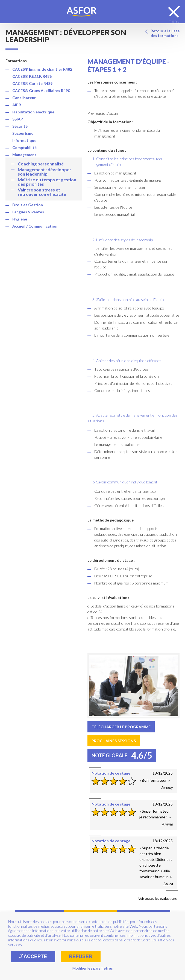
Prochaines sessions (114, 741)
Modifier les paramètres (93, 968)
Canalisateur (24, 98)
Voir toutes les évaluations (158, 899)
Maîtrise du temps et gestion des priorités (47, 182)
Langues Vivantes (28, 212)
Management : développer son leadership (45, 172)
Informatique (24, 140)
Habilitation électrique (33, 112)
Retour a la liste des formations (165, 33)
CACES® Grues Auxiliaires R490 (41, 91)
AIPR (17, 105)
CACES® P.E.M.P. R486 (32, 76)
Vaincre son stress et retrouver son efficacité (42, 192)
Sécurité (20, 126)
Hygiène (20, 219)
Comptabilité (24, 147)
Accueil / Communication (35, 226)
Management (24, 155)
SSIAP (18, 119)
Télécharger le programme (121, 727)
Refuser (81, 956)
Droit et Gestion (28, 205)
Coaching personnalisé (41, 164)
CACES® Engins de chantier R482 (42, 69)
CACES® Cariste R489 (32, 83)
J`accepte (33, 956)
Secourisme (23, 133)
